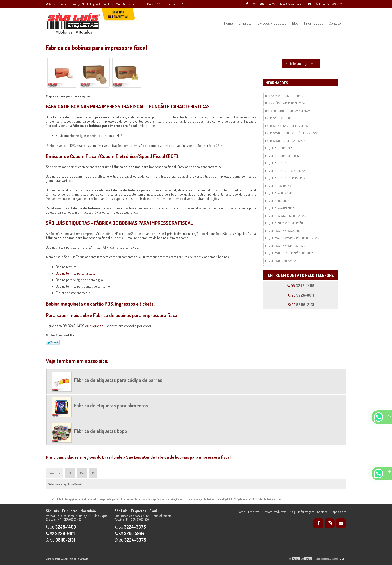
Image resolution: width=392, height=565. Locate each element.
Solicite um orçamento (301, 64)
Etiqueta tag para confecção (284, 223)
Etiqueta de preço (277, 163)
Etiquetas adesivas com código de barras (292, 238)
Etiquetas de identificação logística (289, 253)
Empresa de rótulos (278, 118)
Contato (335, 23)
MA (82, 473)
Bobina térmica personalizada (76, 273)
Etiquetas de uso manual (281, 261)
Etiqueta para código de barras (286, 216)
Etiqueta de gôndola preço (283, 156)
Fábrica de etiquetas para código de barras (118, 380)
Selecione (54, 473)
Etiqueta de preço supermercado (287, 178)
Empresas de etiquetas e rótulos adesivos (293, 133)
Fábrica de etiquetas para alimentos (111, 405)
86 (130, 527)
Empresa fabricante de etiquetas (286, 126)
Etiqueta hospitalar (278, 186)
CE (70, 473)
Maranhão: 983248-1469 (286, 4)
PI (93, 473)
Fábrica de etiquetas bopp (101, 431)
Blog (295, 23)
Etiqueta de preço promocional (286, 171)
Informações (314, 23)
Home (229, 23)
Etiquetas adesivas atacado (283, 231)
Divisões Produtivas (272, 23)
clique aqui (98, 326)
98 (301, 286)
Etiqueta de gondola (279, 148)
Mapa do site (338, 512)
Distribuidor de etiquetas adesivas (288, 111)
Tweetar (53, 342)
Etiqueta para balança (280, 208)
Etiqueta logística (277, 201)
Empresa (245, 23)
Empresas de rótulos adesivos (285, 141)
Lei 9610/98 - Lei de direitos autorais (264, 499)
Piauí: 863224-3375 (330, 4)
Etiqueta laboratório (279, 193)
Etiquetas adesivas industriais (285, 246)
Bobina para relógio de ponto (284, 96)
